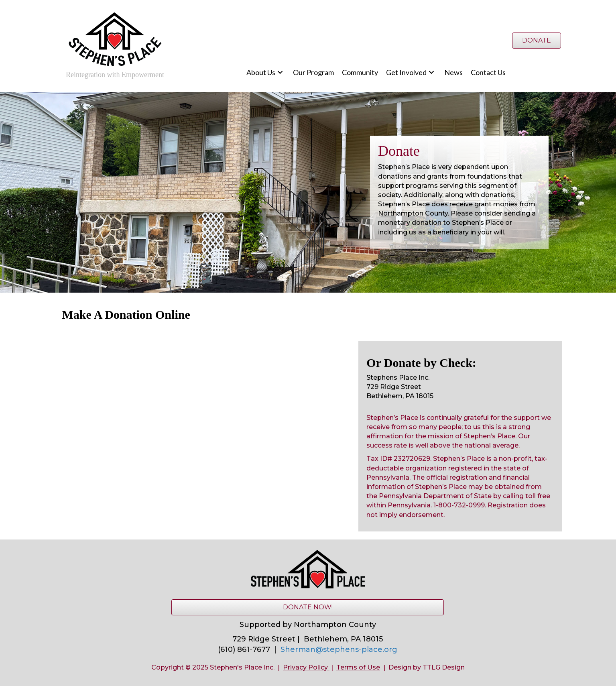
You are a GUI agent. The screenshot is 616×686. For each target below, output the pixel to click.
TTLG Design (444, 667)
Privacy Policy (305, 667)
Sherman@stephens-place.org (339, 649)
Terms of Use (358, 667)
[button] (280, 72)
